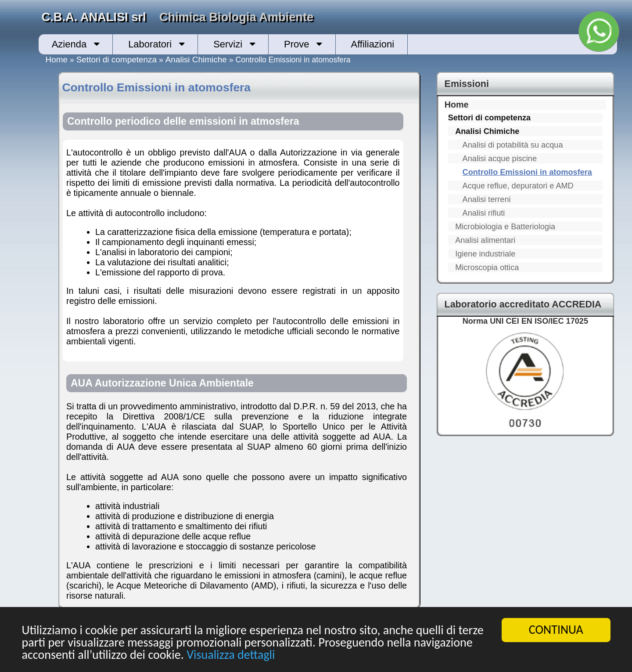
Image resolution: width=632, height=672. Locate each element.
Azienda (69, 44)
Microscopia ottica (487, 267)
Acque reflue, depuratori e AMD (518, 186)
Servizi (228, 44)
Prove (296, 44)
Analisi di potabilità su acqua (513, 145)
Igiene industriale (485, 254)
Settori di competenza (117, 60)
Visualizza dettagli (231, 655)
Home (57, 60)
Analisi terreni (487, 199)
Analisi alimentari (485, 240)
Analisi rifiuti (484, 213)
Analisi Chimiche (196, 60)
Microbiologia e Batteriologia (505, 227)
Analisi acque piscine (500, 159)
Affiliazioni (372, 44)
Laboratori (150, 44)
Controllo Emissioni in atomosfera (527, 172)
